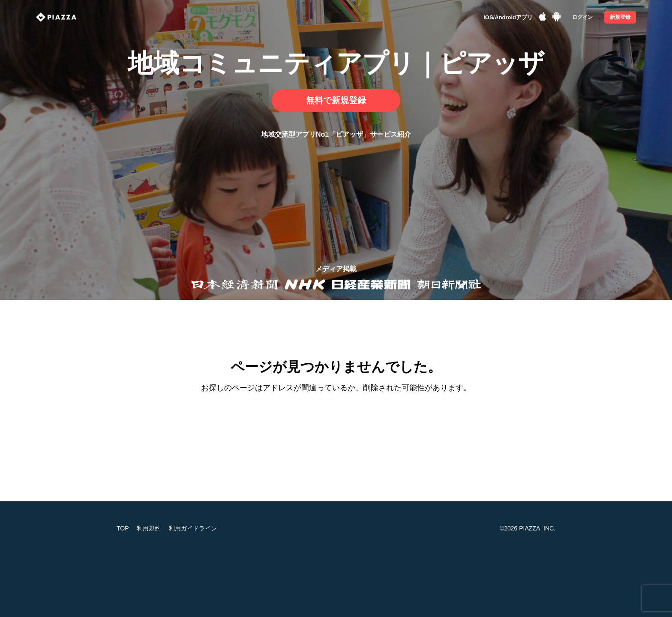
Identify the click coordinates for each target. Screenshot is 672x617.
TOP (123, 528)
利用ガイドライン (193, 528)
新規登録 (620, 17)
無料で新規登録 (336, 100)
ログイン (582, 17)
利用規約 (149, 528)
